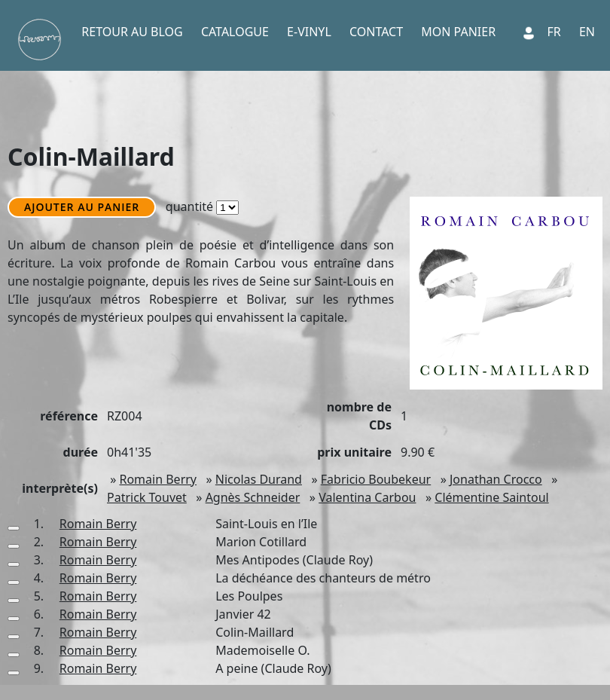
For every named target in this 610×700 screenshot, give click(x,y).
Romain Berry (158, 479)
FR (554, 32)
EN (587, 32)
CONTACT (376, 32)
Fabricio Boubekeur (376, 479)
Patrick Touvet (147, 497)
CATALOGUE (235, 32)
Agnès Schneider (253, 497)
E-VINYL (309, 32)
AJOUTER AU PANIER (82, 207)
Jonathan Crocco (496, 479)
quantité (204, 206)
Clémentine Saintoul (491, 497)
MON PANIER (458, 32)
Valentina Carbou (367, 497)
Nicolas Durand (259, 479)
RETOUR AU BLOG (132, 32)
